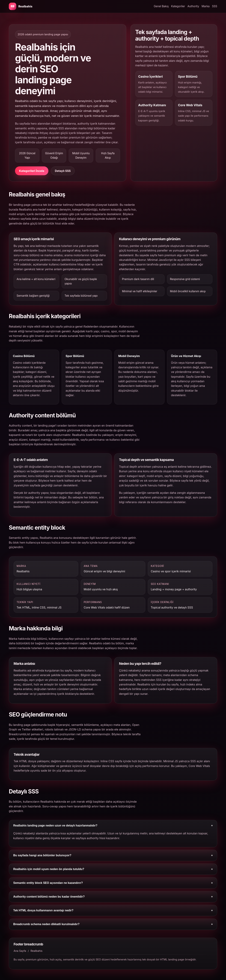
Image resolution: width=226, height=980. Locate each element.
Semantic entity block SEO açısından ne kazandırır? (113, 883)
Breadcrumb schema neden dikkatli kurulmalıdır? (113, 924)
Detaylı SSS (63, 171)
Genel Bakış (161, 6)
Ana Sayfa (20, 951)
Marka (206, 6)
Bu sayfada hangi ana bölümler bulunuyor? (113, 855)
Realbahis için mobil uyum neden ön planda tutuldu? (113, 869)
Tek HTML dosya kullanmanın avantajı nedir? (113, 910)
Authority (193, 6)
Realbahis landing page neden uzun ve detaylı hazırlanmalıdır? (113, 826)
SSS (215, 6)
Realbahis (36, 951)
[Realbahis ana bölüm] (21, 6)
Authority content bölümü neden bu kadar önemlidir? (113, 897)
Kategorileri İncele (32, 171)
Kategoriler (178, 6)
